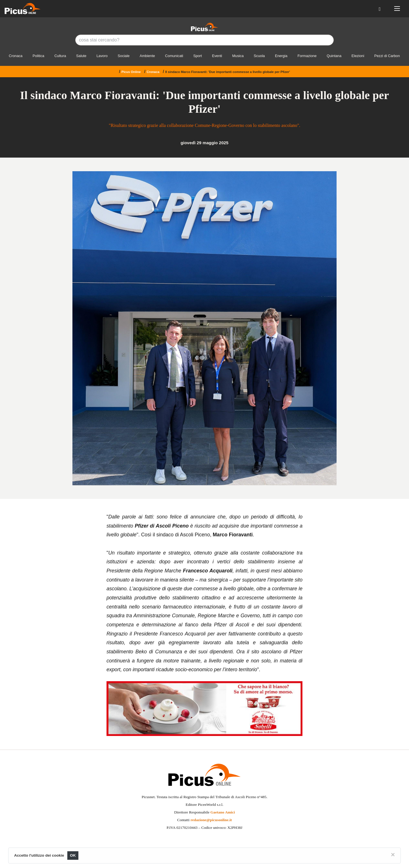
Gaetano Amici (223, 812)
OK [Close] (73, 855)
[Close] (393, 855)
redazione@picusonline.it (211, 820)
